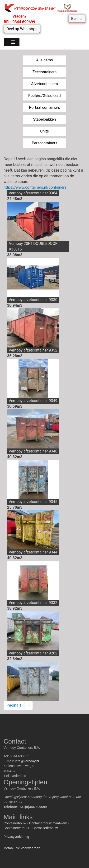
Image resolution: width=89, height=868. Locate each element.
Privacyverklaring (16, 837)
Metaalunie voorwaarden (22, 848)
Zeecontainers (45, 72)
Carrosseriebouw (45, 828)
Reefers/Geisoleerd (44, 96)
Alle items (44, 60)
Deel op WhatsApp (22, 29)
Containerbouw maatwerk (48, 823)
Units (44, 131)
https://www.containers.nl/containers (35, 187)
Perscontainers (44, 143)
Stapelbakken (45, 119)
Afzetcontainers (44, 84)
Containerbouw (15, 823)
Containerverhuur (16, 828)
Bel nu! (77, 19)
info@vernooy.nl (27, 761)
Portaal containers (44, 107)
